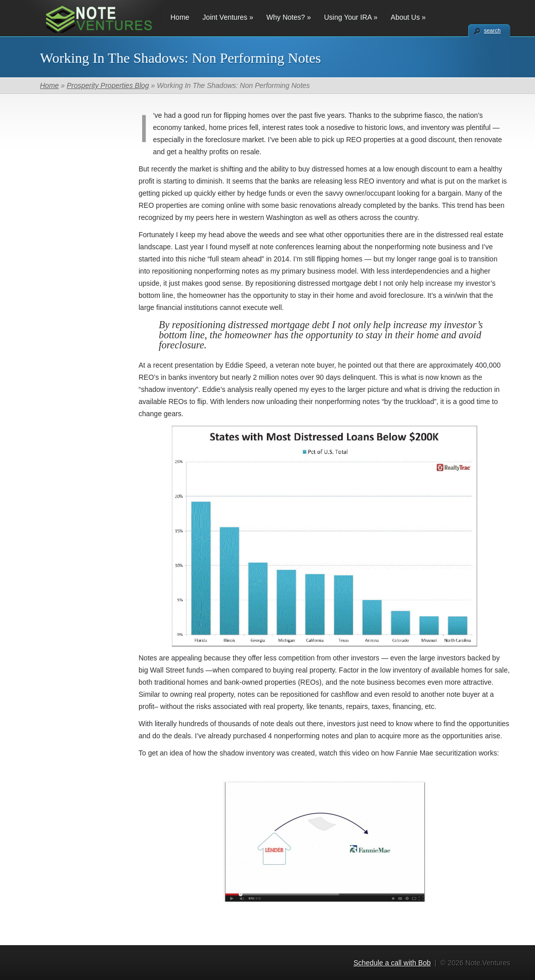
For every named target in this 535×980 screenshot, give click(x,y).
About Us (408, 17)
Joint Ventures (228, 17)
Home (180, 17)
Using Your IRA (351, 17)
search (492, 30)
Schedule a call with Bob (392, 963)
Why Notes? (289, 17)
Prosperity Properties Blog (108, 85)
